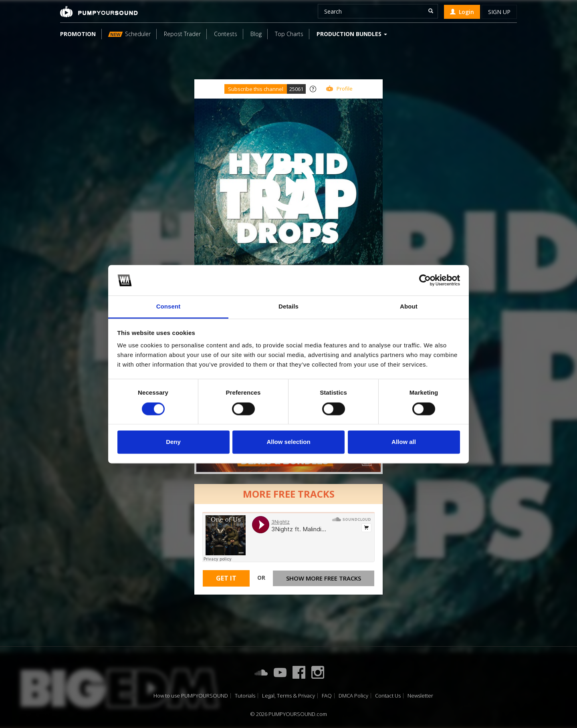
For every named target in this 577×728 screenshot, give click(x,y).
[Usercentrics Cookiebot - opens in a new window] (425, 280)
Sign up (499, 12)
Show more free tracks (324, 578)
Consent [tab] (168, 307)
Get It (226, 578)
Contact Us (388, 696)
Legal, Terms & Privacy (288, 696)
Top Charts (289, 34)
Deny (173, 442)
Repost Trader (182, 34)
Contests (226, 34)
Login (462, 12)
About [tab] (409, 307)
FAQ (327, 696)
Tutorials (245, 696)
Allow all (404, 442)
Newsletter (420, 696)
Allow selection (288, 442)
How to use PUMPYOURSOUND (191, 696)
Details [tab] (288, 307)
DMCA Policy (353, 696)
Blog (256, 34)
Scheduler (129, 34)
